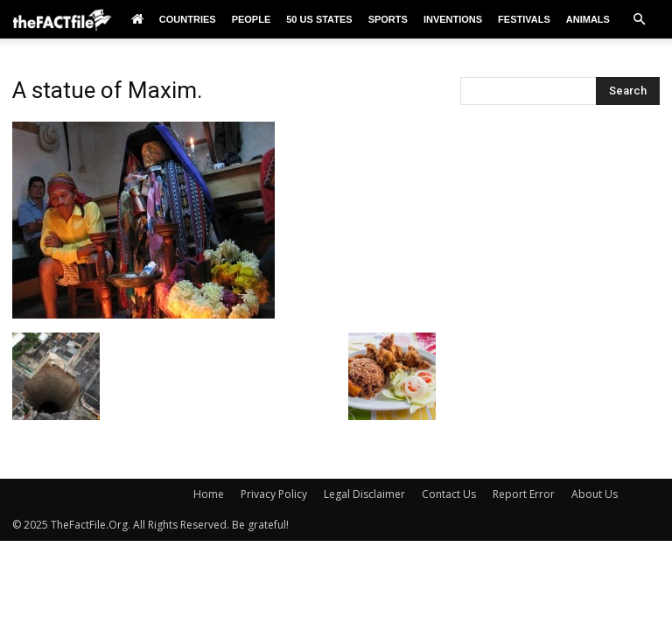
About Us (595, 494)
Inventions (453, 19)
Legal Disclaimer (364, 494)
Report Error (524, 494)
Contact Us (449, 494)
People (252, 19)
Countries (188, 19)
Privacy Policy (274, 494)
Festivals (524, 19)
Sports (388, 19)
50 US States (319, 19)
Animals (588, 19)
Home (209, 494)
